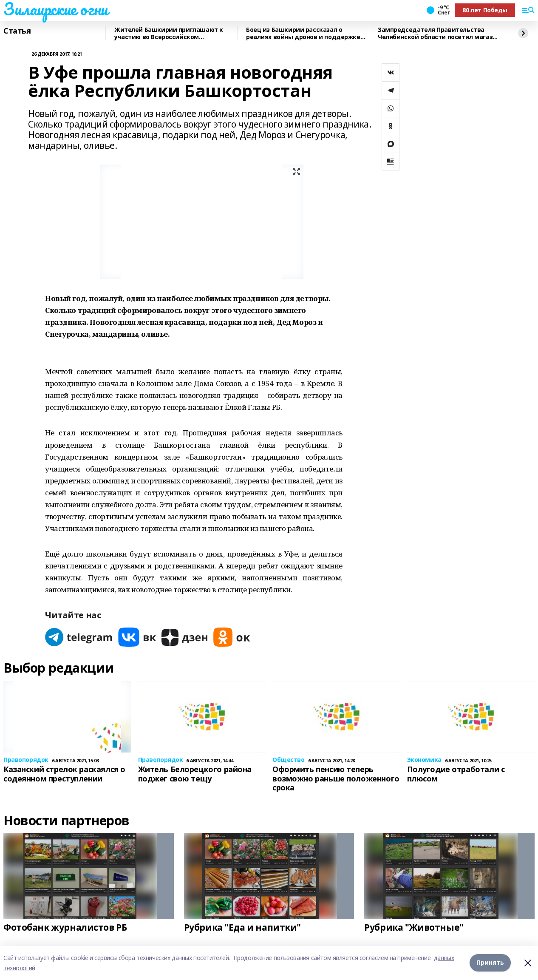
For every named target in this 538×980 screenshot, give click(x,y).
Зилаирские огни (56, 9)
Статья (17, 31)
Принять (490, 963)
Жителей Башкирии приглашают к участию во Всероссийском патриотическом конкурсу (169, 33)
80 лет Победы (485, 10)
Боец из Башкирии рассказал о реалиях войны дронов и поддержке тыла (303, 33)
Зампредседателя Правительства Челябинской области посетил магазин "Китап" (439, 33)
